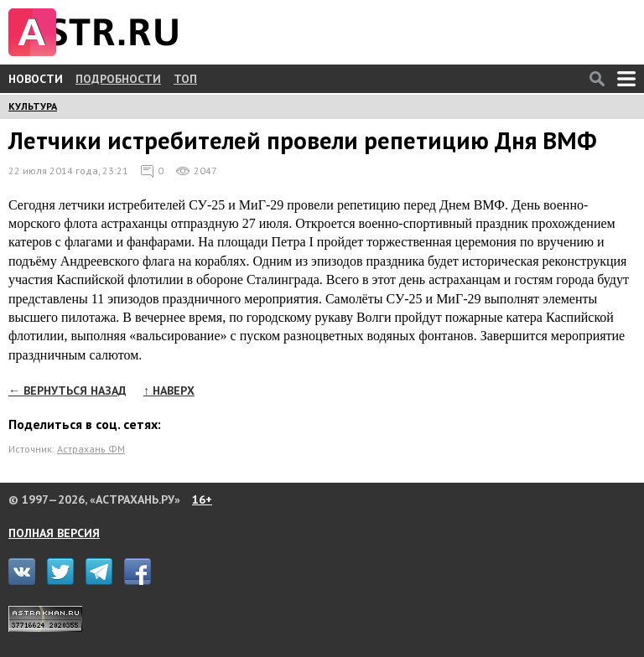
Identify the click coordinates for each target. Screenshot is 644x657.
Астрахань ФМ (91, 449)
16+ (202, 499)
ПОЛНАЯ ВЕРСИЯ (54, 533)
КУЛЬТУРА (33, 106)
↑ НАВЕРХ (169, 391)
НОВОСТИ (36, 79)
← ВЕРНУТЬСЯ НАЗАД (68, 391)
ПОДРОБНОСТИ (118, 79)
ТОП (185, 79)
